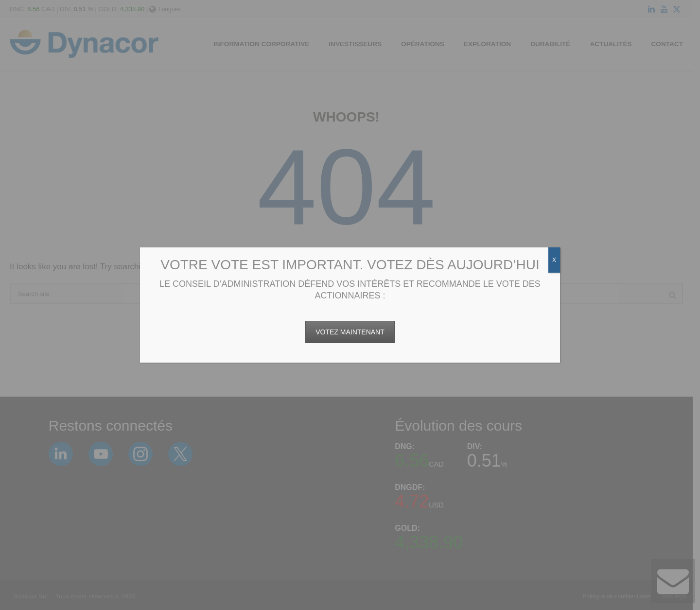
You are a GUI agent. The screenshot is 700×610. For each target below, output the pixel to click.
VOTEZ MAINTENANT (350, 332)
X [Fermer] (554, 260)
